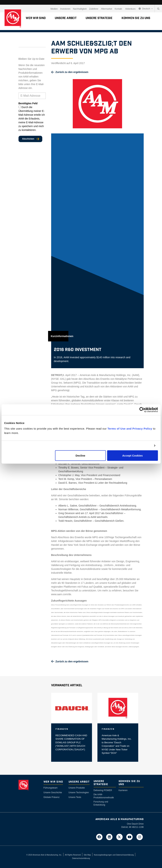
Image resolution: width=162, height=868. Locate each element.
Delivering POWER (103, 790)
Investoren (65, 9)
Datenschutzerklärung (81, 858)
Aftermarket (106, 9)
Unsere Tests (75, 797)
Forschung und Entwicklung (101, 803)
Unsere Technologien (79, 793)
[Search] (158, 9)
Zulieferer (94, 9)
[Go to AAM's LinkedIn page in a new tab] (110, 837)
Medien (54, 9)
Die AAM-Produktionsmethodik (104, 796)
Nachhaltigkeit (80, 9)
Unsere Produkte (77, 788)
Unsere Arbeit (66, 18)
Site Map (87, 855)
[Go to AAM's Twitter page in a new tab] (120, 837)
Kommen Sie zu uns (136, 18)
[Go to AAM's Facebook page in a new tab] (100, 837)
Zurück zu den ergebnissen (72, 72)
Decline (80, 456)
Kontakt (118, 9)
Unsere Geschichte (53, 793)
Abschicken (28, 139)
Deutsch (145, 9)
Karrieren (123, 790)
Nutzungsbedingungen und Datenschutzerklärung (114, 855)
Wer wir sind (36, 18)
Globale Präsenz (52, 797)
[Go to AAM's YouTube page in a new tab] (131, 837)
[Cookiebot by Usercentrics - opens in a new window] (142, 410)
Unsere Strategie (99, 18)
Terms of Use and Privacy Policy (130, 429)
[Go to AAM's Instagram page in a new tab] (140, 837)
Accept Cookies (133, 456)
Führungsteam (51, 788)
